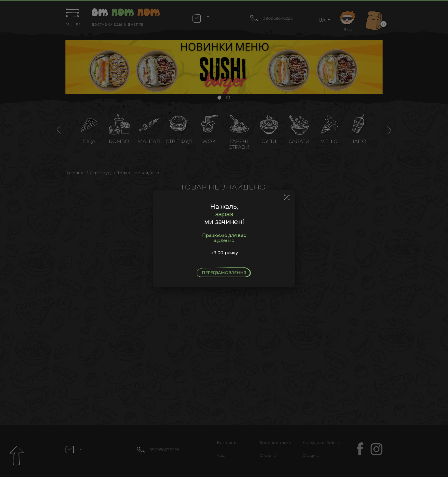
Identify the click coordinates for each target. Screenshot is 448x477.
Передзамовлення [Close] (224, 273)
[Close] (287, 198)
